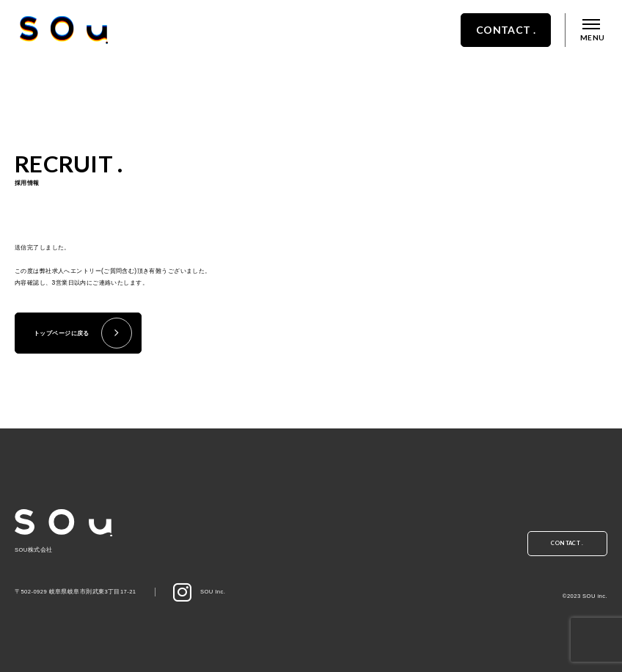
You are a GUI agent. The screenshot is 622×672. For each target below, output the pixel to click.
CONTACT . (489, 46)
